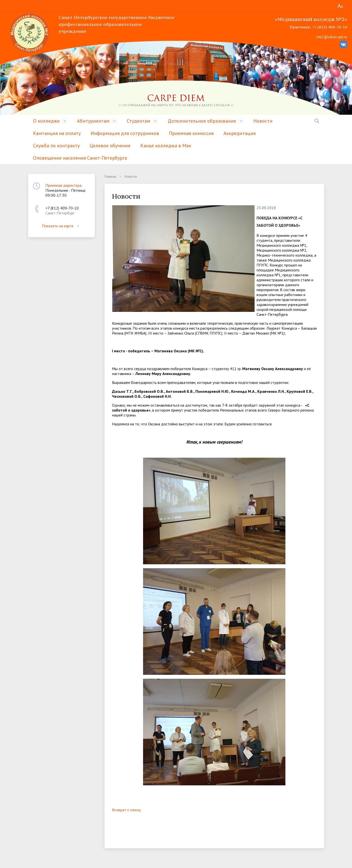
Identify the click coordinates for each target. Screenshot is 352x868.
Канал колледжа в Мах (166, 146)
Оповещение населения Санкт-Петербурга (80, 158)
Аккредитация (240, 133)
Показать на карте (61, 226)
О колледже (46, 121)
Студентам (139, 121)
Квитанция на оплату (57, 133)
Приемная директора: (64, 185)
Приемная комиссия (191, 133)
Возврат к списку (126, 810)
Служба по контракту (56, 146)
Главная (110, 176)
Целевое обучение (110, 146)
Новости (263, 121)
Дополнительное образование (202, 121)
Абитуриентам (93, 121)
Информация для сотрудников (125, 133)
